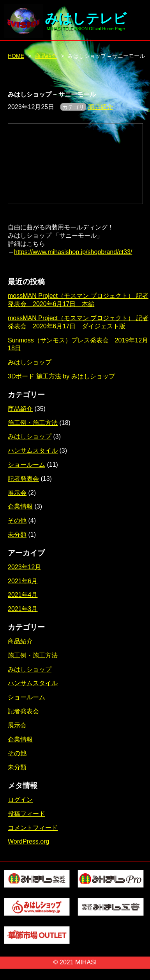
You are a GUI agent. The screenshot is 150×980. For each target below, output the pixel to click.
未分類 (17, 535)
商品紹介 (46, 56)
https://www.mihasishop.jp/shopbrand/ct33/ (73, 252)
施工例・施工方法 (33, 423)
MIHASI (86, 962)
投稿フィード (26, 814)
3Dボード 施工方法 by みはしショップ (61, 376)
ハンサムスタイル (33, 451)
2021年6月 (23, 581)
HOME (16, 56)
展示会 (17, 493)
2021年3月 (23, 609)
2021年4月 (23, 595)
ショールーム (26, 465)
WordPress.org (28, 841)
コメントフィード (33, 828)
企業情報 (20, 506)
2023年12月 (24, 567)
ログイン (20, 800)
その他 (17, 520)
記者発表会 (23, 479)
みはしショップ (30, 362)
